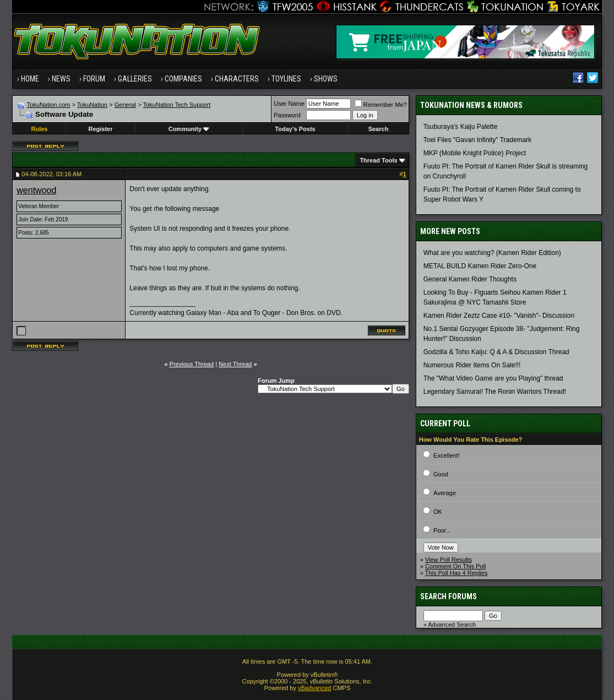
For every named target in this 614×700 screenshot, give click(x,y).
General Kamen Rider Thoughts (470, 279)
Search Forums (449, 596)
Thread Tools (378, 160)
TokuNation (92, 105)
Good (441, 474)
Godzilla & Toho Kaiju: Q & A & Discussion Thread (496, 352)
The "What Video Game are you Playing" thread (493, 378)
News (61, 79)
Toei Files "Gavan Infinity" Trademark (478, 140)
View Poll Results (449, 560)
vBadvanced (315, 688)
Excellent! (447, 455)
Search (379, 129)
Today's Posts (295, 129)
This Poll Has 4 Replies (457, 573)
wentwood (36, 190)
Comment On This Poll (455, 566)
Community (189, 129)
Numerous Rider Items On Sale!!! (472, 365)
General (125, 105)
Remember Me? (381, 105)
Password (287, 115)
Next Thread (235, 364)
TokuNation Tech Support (177, 105)
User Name (289, 104)
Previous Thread (192, 364)
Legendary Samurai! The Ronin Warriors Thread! (495, 392)
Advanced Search (452, 625)
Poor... (442, 530)
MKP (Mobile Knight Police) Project (475, 153)
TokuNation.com (49, 105)
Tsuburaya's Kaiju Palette (460, 127)
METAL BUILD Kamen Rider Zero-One (480, 266)
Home (30, 79)
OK (438, 512)
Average (445, 493)
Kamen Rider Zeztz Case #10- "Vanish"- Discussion (499, 316)
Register (100, 129)
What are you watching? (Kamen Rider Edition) (492, 253)
